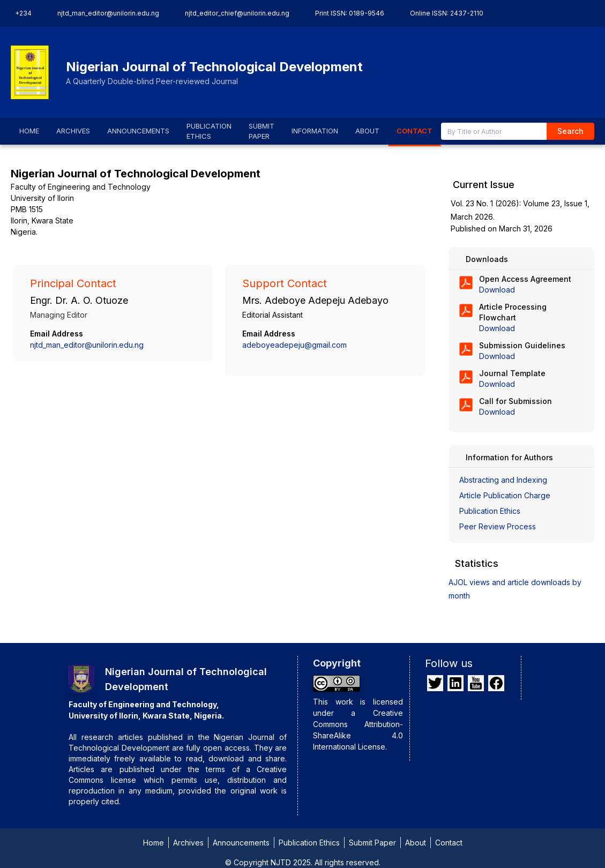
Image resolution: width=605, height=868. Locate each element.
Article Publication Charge (505, 495)
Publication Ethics (490, 511)
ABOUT (367, 131)
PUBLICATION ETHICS (209, 131)
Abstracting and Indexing (503, 480)
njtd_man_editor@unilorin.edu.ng (87, 345)
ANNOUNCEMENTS (138, 131)
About (416, 843)
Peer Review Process (498, 526)
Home (154, 843)
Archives (188, 843)
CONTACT (414, 131)
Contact (449, 843)
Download (497, 290)
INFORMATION (315, 131)
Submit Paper (372, 843)
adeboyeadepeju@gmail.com (294, 345)
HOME (29, 131)
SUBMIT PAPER (262, 131)
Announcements (241, 843)
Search (570, 131)
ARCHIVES (73, 131)
